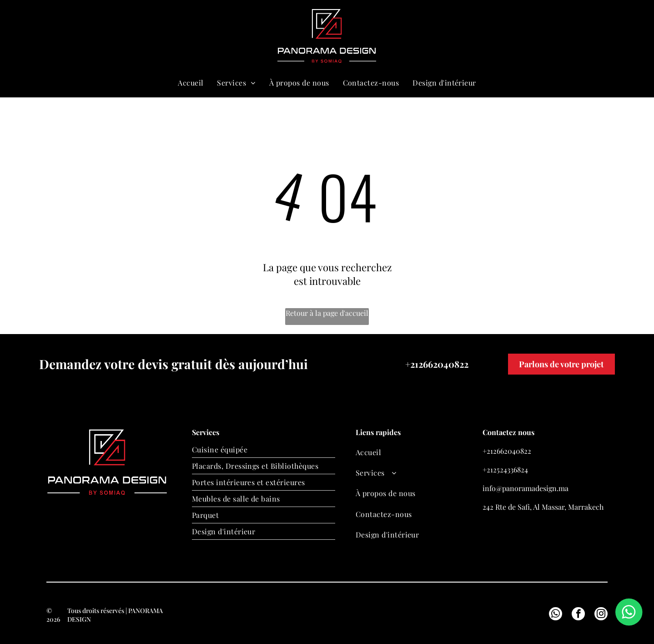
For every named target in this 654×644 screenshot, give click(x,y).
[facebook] (578, 615)
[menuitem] (191, 83)
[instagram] (601, 615)
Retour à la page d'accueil (327, 313)
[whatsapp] (559, 36)
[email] (543, 36)
